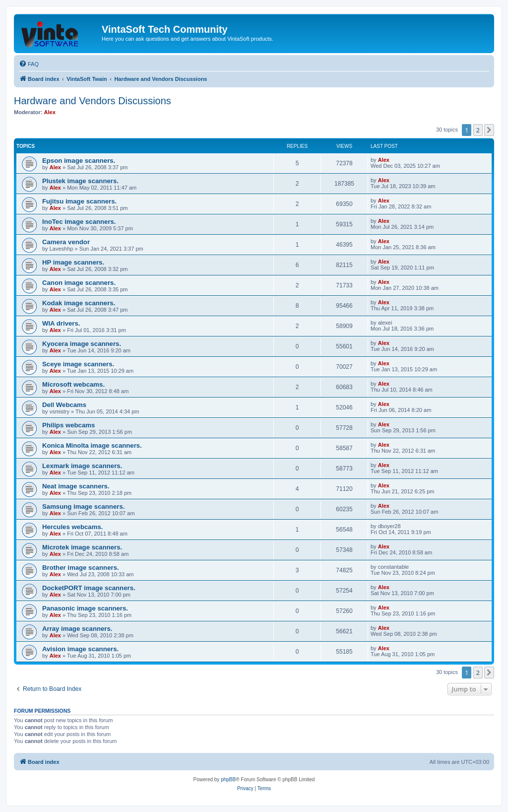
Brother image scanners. (81, 568)
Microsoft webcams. (73, 384)
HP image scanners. (73, 262)
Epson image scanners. (79, 161)
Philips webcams (68, 425)
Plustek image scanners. (80, 181)
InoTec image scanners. (79, 222)
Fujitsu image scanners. (79, 201)
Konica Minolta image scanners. (92, 445)
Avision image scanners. (80, 649)
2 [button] (478, 130)
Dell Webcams (64, 405)
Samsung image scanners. (83, 507)
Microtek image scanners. (82, 547)
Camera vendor (66, 242)
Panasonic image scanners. (85, 608)
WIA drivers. (61, 323)
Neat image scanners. (76, 486)
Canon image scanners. (79, 283)
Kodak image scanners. (79, 303)
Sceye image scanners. (78, 364)
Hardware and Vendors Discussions (93, 101)
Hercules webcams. (72, 527)
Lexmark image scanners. (82, 466)
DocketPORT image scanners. (89, 588)
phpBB (228, 779)
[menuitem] (29, 64)
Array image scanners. (77, 629)
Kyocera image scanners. (82, 344)
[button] (489, 130)
